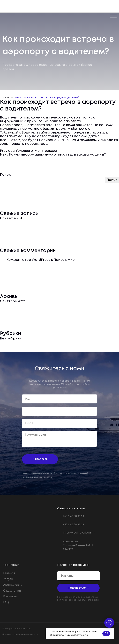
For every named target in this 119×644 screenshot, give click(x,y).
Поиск (5, 175)
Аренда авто (13, 585)
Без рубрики (11, 339)
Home (6, 98)
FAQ (6, 602)
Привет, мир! (11, 218)
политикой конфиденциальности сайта (78, 600)
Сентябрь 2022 (12, 301)
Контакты (10, 597)
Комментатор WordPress (28, 260)
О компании (12, 591)
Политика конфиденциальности (20, 634)
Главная (9, 573)
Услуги (8, 579)
